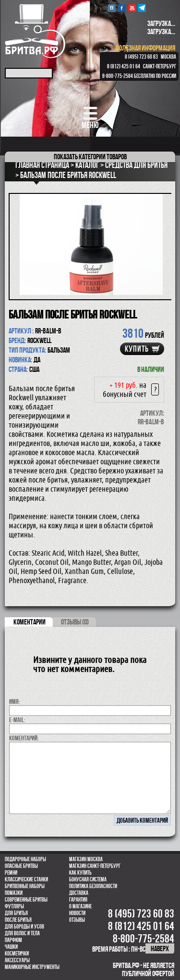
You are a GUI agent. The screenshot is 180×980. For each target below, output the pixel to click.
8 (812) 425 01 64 (124, 66)
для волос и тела (22, 933)
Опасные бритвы (21, 866)
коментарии (30, 622)
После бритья (18, 920)
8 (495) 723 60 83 (141, 57)
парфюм (13, 940)
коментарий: (24, 738)
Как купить (80, 873)
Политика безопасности (93, 886)
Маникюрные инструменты (32, 967)
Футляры (14, 906)
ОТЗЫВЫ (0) (75, 622)
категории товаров (90, 157)
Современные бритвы (26, 900)
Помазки (14, 893)
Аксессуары (17, 960)
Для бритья (16, 913)
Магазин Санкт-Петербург (95, 866)
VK (112, 8)
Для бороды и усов (24, 927)
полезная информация (145, 48)
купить (137, 349)
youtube (132, 8)
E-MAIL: (17, 720)
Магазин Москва (86, 859)
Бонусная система (88, 879)
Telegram (142, 8)
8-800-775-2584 (118, 76)
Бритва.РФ (35, 31)
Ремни (11, 873)
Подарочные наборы (25, 859)
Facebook (122, 8)
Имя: (15, 701)
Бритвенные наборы (25, 886)
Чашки (11, 947)
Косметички (17, 954)
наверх (160, 948)
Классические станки (26, 879)
